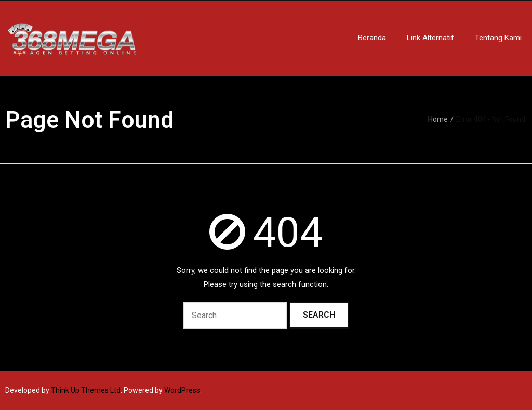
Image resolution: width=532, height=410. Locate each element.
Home (438, 119)
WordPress (182, 390)
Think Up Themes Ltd (86, 390)
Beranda (372, 38)
